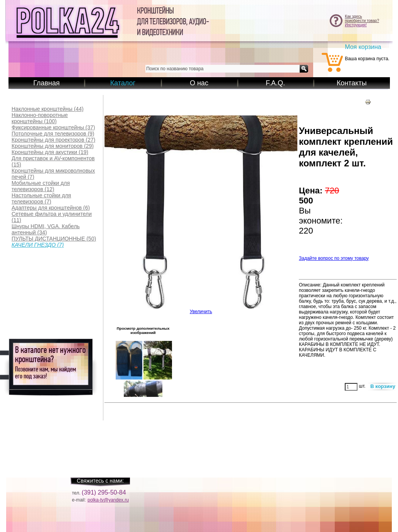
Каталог (123, 83)
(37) (53, 127)
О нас (199, 83)
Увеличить (201, 309)
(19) (50, 152)
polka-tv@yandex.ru (108, 500)
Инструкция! (356, 25)
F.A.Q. (275, 83)
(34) (46, 229)
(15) (53, 161)
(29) (53, 146)
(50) (54, 239)
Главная (46, 83)
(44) (48, 109)
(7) (53, 174)
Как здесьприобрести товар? (362, 19)
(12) (41, 186)
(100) (40, 118)
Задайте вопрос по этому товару (334, 258)
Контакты (352, 83)
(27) (53, 140)
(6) (51, 208)
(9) (53, 134)
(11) (52, 217)
